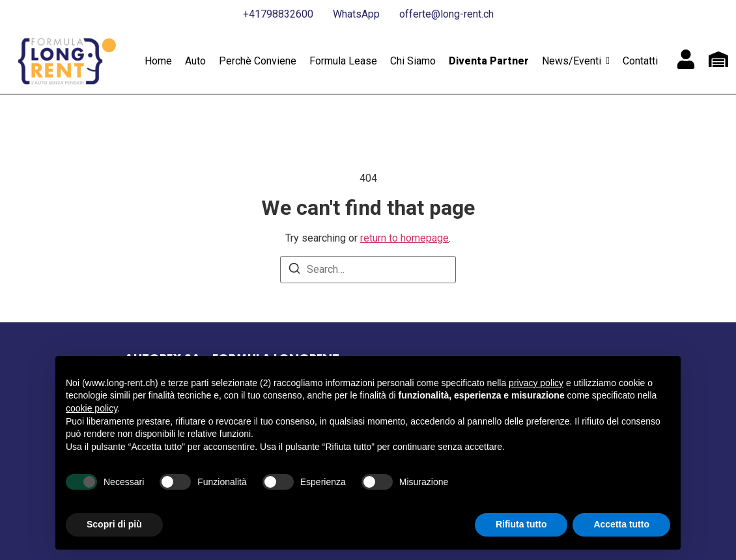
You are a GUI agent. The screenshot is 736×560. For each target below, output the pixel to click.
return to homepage (404, 238)
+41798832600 (278, 14)
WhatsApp (356, 14)
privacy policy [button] (536, 383)
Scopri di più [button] (114, 524)
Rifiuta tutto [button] (521, 524)
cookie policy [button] (92, 408)
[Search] (294, 271)
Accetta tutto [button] (621, 524)
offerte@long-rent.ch (446, 14)
